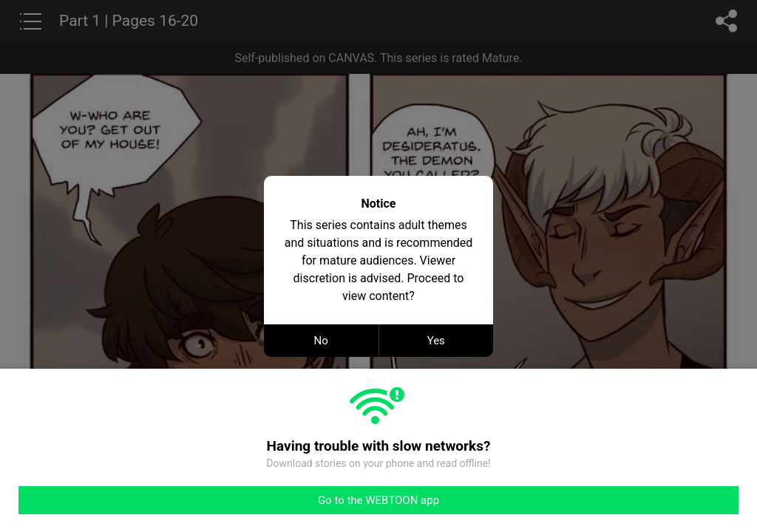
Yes (436, 341)
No (321, 341)
